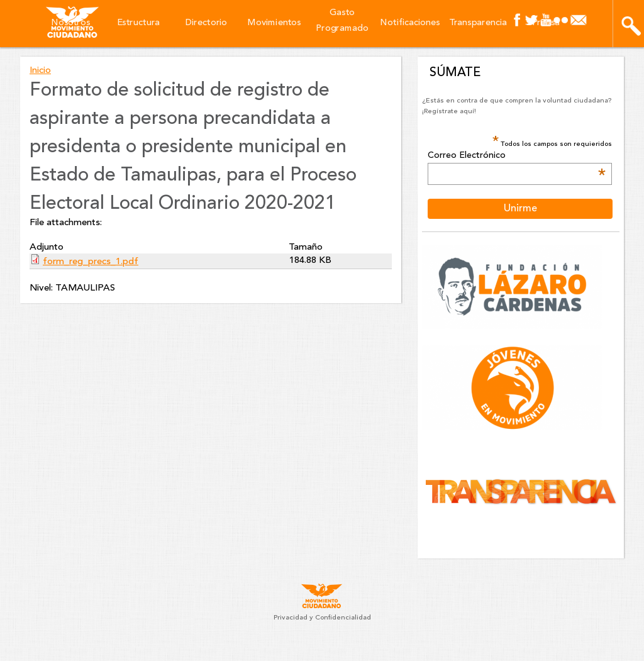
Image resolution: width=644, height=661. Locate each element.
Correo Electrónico (516, 156)
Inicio (40, 71)
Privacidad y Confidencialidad (322, 618)
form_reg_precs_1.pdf (91, 262)
